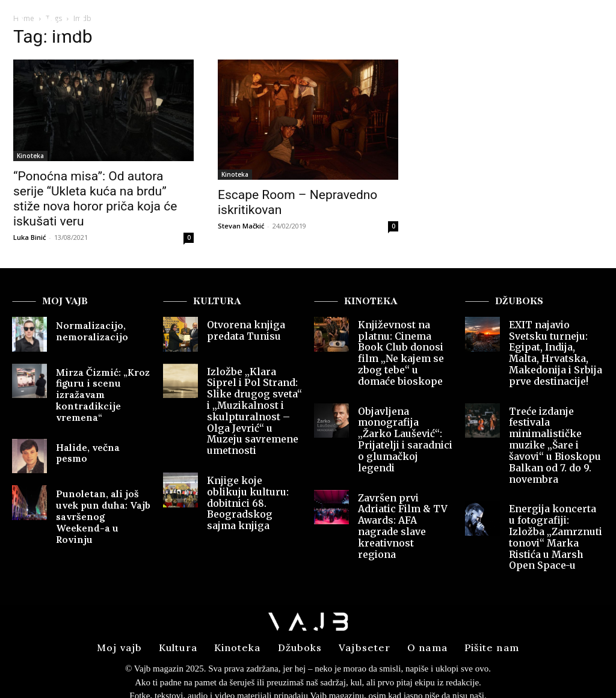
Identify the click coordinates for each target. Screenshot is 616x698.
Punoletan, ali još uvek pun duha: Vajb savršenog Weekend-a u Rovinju (101, 502)
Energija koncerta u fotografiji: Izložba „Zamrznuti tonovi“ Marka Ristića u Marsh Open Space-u (556, 493)
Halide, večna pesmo (98, 440)
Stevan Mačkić (241, 226)
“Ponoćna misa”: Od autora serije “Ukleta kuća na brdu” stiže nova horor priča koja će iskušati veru (95, 199)
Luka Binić (29, 237)
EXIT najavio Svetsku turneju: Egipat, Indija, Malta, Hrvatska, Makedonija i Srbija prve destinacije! (556, 350)
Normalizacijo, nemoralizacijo (86, 330)
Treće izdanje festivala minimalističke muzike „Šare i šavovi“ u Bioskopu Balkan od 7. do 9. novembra (556, 424)
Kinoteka (30, 156)
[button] (581, 27)
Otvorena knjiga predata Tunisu (242, 330)
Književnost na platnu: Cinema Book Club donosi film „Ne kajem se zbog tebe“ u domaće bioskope (405, 345)
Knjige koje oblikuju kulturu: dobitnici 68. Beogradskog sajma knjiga (251, 476)
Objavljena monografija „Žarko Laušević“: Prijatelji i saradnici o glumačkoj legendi (405, 414)
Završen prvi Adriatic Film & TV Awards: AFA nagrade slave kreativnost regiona (402, 478)
